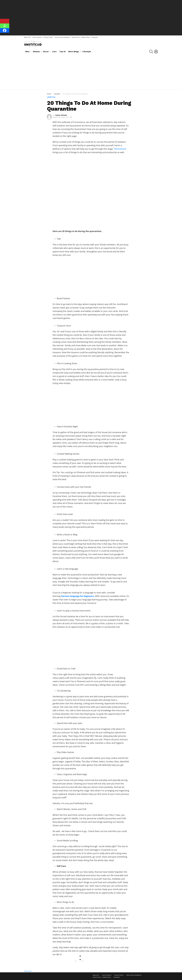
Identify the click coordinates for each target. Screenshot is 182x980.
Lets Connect (37, 37)
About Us (27, 37)
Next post (28, 971)
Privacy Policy (48, 37)
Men (27, 52)
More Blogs (74, 52)
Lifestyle (95, 37)
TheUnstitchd (120, 149)
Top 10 (62, 52)
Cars (54, 52)
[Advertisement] (91, 17)
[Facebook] (5, 30)
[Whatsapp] (5, 26)
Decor (46, 52)
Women (36, 52)
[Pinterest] (5, 21)
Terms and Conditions (62, 37)
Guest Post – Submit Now (81, 37)
